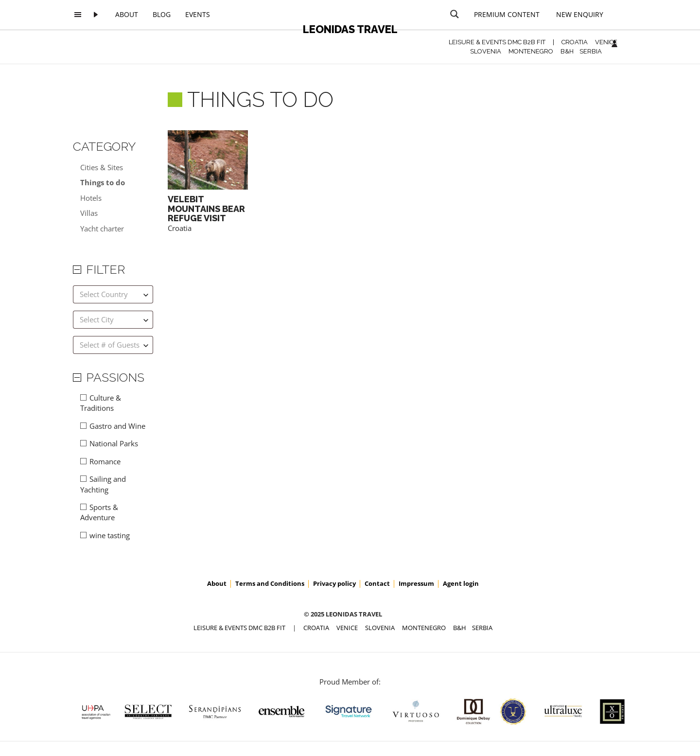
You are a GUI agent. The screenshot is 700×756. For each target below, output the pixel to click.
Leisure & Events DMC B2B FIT (497, 42)
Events (198, 14)
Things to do (103, 182)
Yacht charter (102, 229)
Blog (162, 14)
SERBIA (591, 51)
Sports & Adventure (99, 512)
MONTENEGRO (531, 51)
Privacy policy (334, 583)
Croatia (180, 228)
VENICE (606, 42)
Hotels (91, 198)
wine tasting (110, 535)
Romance (105, 461)
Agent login (461, 583)
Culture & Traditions (101, 403)
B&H (567, 51)
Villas (89, 213)
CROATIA (575, 42)
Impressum (416, 583)
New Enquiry (580, 14)
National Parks (114, 443)
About (127, 14)
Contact (377, 583)
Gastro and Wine (117, 426)
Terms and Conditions (270, 583)
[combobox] (113, 294)
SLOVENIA (486, 51)
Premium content (507, 14)
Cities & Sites (102, 167)
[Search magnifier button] (455, 14)
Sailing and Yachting (103, 484)
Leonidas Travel (350, 29)
